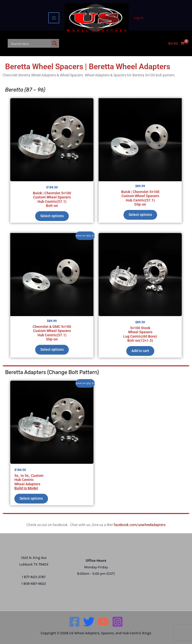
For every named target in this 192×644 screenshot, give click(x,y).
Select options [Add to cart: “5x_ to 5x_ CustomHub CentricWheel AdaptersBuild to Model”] (31, 498)
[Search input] (30, 43)
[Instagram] (118, 622)
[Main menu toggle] (54, 18)
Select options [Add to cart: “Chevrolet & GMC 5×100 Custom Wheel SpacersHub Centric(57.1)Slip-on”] (52, 349)
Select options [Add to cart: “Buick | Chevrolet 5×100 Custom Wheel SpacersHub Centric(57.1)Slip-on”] (140, 215)
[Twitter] (89, 622)
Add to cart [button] (140, 351)
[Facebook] (74, 622)
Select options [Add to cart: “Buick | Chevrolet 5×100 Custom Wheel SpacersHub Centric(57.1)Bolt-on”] (52, 216)
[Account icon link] (139, 18)
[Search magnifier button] (55, 43)
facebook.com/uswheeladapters (140, 525)
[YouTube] (103, 622)
